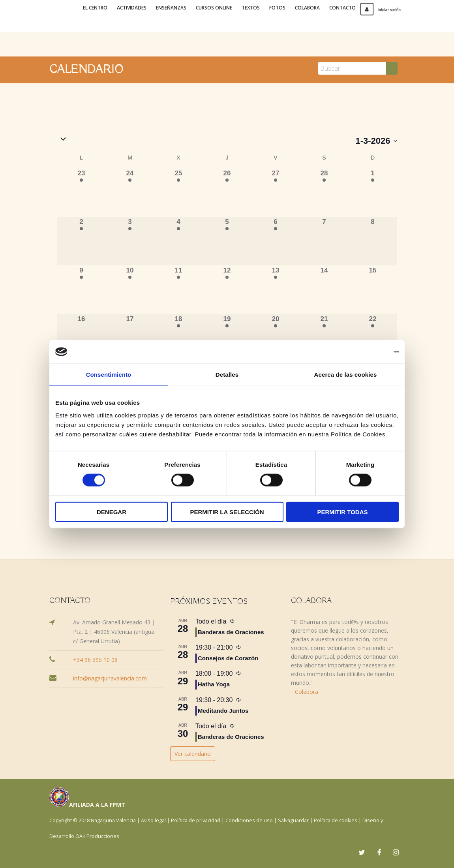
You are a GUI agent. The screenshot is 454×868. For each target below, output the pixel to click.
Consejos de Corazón (228, 658)
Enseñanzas (171, 8)
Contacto (342, 8)
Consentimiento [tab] (109, 375)
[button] (206, 140)
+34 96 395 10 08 (95, 660)
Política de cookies (336, 820)
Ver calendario (193, 754)
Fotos (277, 8)
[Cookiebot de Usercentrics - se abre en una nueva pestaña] (364, 352)
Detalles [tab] (227, 375)
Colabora (307, 8)
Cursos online (214, 8)
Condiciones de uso (249, 820)
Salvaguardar (293, 820)
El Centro (95, 8)
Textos (251, 8)
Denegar (112, 512)
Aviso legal (153, 820)
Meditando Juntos (223, 711)
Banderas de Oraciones (231, 632)
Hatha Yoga (214, 684)
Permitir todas (342, 512)
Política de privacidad (196, 820)
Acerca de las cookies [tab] (346, 375)
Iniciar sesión (381, 10)
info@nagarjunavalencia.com (110, 678)
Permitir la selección (227, 512)
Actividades (132, 8)
